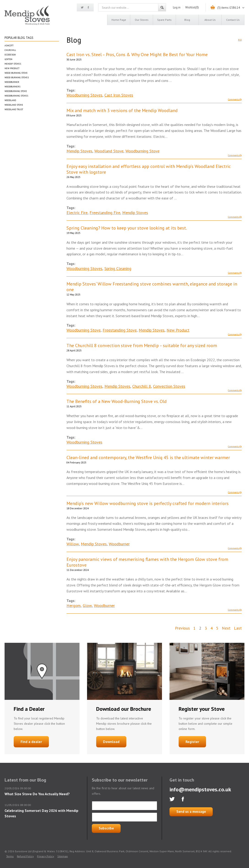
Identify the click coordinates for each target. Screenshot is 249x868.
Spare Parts (164, 20)
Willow (73, 544)
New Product (12, 68)
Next (226, 628)
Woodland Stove (14, 105)
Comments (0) (235, 99)
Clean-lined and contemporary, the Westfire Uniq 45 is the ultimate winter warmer (148, 458)
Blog (187, 20)
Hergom (74, 605)
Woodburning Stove (16, 91)
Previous (182, 628)
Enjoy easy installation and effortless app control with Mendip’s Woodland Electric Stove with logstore (149, 169)
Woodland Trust (14, 109)
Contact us (233, 20)
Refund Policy (25, 856)
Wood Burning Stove (16, 73)
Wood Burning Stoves (17, 77)
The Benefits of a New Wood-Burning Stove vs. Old (117, 401)
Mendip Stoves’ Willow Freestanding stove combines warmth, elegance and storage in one (152, 287)
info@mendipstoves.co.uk (200, 789)
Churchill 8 (142, 386)
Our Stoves (142, 20)
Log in (177, 7)
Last (238, 628)
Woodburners (12, 87)
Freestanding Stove (120, 330)
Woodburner (12, 82)
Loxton (8, 59)
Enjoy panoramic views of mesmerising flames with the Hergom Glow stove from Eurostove (147, 562)
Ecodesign (10, 55)
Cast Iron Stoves (119, 95)
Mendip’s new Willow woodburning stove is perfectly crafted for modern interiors (148, 503)
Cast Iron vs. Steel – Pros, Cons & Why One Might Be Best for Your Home (137, 55)
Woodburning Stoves (16, 96)
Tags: (71, 90)
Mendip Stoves (13, 64)
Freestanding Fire (105, 213)
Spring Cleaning (118, 268)
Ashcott (9, 46)
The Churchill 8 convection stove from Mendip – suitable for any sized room (142, 346)
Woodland (10, 100)
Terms (10, 856)
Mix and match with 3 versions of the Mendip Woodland (122, 111)
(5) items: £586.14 (229, 8)
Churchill (10, 50)
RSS (240, 40)
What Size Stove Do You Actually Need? (37, 794)
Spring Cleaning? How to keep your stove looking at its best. (127, 228)
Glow (87, 605)
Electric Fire (77, 213)
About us (210, 20)
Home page (119, 20)
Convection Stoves (169, 386)
